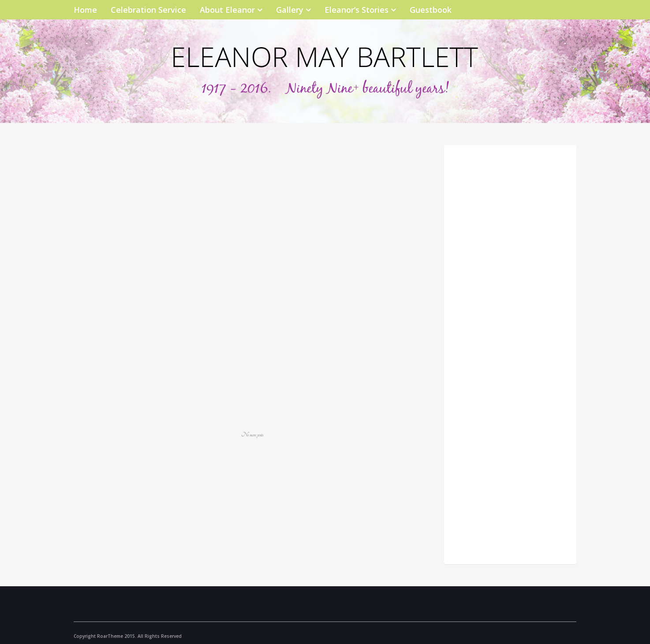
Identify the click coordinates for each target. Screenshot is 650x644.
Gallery (290, 10)
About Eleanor (227, 10)
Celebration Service (148, 10)
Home (85, 10)
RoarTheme (110, 636)
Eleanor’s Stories (357, 10)
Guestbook (431, 10)
